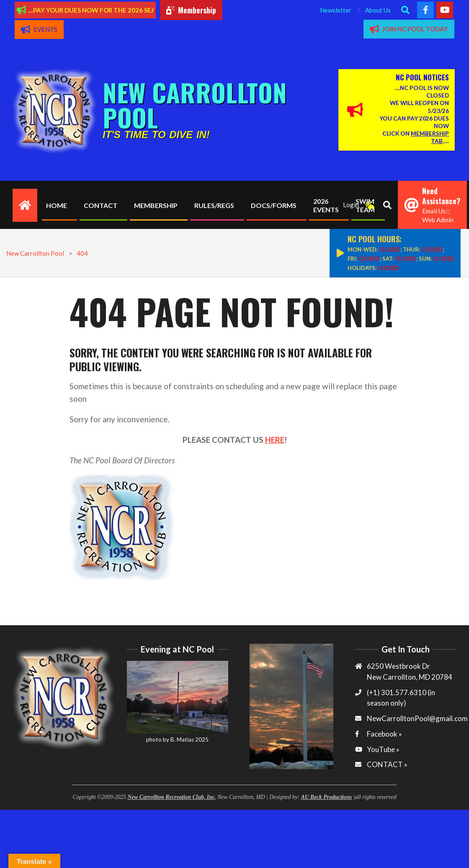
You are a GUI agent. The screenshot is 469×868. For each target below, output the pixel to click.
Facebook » (384, 734)
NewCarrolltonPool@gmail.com (417, 718)
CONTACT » (387, 764)
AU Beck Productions (327, 797)
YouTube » (383, 749)
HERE (275, 440)
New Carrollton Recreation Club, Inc (171, 797)
